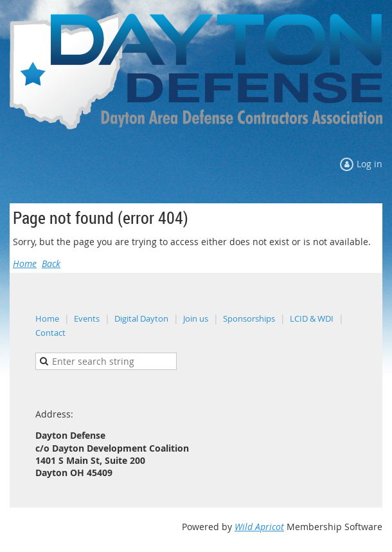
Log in (370, 164)
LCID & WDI (312, 318)
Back (51, 263)
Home (25, 263)
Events (87, 318)
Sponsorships (249, 318)
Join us (196, 318)
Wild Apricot (259, 527)
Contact (50, 333)
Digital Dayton (141, 318)
